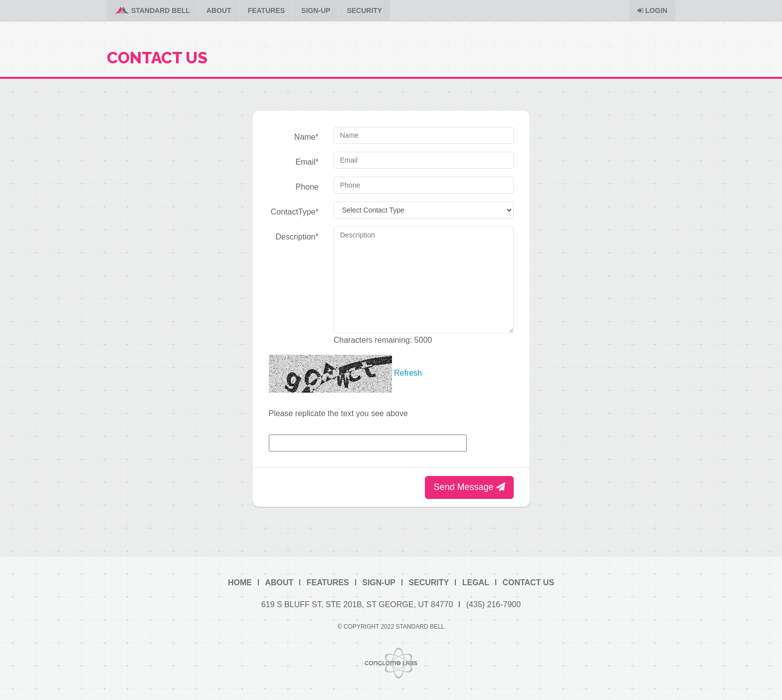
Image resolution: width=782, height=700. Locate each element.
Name (306, 137)
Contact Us (528, 583)
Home (240, 583)
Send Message (469, 487)
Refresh (408, 373)
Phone (307, 187)
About (219, 10)
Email (307, 162)
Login (652, 10)
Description (297, 237)
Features (266, 10)
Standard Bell (152, 10)
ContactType (295, 212)
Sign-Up (316, 10)
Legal (476, 583)
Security (364, 10)
